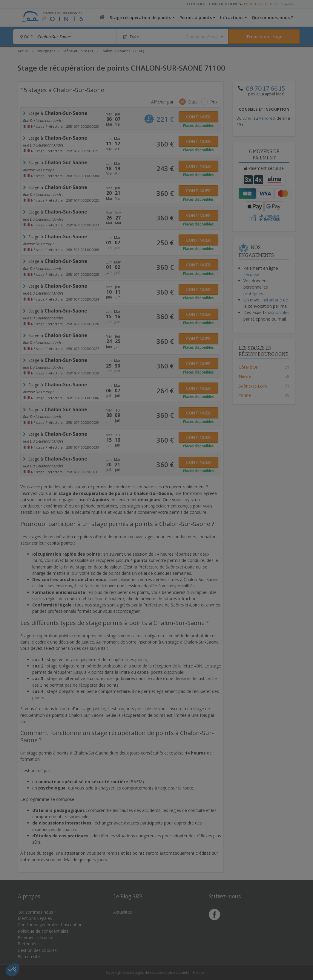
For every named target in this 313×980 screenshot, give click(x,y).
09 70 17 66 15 (256, 4)
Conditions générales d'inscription (50, 925)
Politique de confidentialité (43, 931)
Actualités (123, 912)
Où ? (26, 37)
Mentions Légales (35, 918)
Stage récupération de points (140, 17)
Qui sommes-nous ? (272, 17)
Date (193, 102)
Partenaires (29, 944)
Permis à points (196, 17)
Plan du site (29, 957)
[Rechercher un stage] (264, 37)
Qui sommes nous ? (37, 912)
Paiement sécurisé (35, 937)
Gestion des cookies (37, 950)
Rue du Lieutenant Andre (43, 121)
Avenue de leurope (39, 170)
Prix (214, 102)
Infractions (232, 17)
